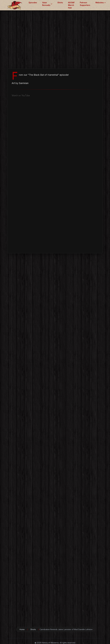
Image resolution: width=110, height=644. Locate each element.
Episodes (33, 3)
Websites (101, 3)
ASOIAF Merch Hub (71, 5)
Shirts (60, 3)
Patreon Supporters (85, 4)
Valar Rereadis (47, 4)
